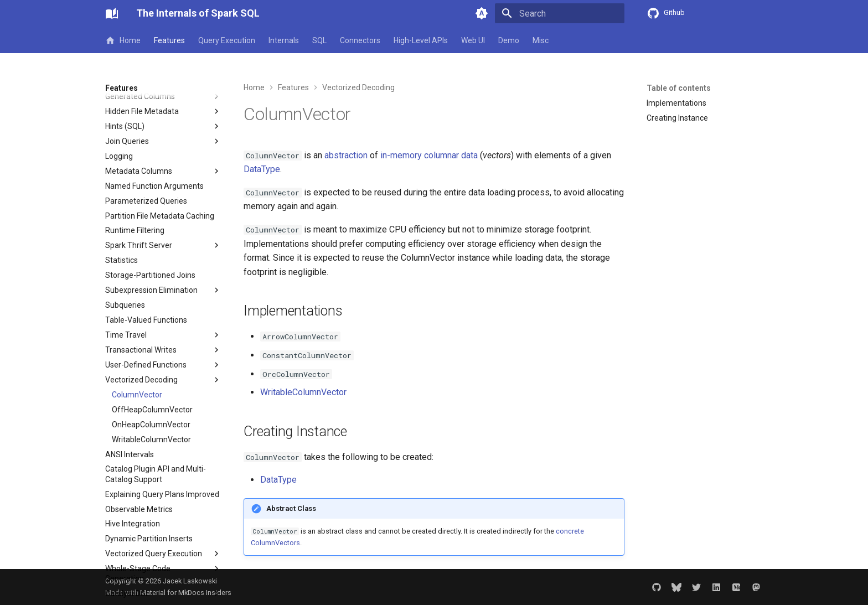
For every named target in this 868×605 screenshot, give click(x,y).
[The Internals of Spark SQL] (112, 13)
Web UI (473, 40)
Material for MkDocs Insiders (186, 593)
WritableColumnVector (303, 392)
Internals (284, 40)
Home (123, 40)
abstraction (346, 155)
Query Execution (227, 40)
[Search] (560, 13)
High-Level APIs (421, 40)
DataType (262, 169)
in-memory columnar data (429, 155)
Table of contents (679, 88)
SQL (319, 40)
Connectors (360, 40)
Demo (509, 40)
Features (169, 40)
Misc (541, 40)
